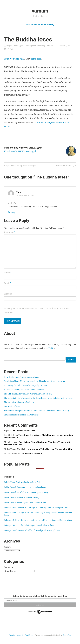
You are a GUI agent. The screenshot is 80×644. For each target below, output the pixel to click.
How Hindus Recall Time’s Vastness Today (22, 377)
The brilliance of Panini (31, 454)
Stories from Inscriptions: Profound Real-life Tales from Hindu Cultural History (37, 411)
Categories (8, 567)
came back (36, 59)
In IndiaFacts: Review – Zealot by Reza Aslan (23, 482)
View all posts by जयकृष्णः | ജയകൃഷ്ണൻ (20, 151)
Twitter (51, 348)
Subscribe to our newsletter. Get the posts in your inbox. (40, 596)
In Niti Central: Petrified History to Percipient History (26, 492)
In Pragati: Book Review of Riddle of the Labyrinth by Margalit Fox (32, 530)
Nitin (18, 192)
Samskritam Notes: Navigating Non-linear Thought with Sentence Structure (35, 381)
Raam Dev (67, 635)
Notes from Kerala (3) (65, 166)
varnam (40, 11)
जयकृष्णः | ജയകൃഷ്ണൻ (15, 46)
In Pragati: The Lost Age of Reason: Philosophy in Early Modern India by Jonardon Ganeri (38, 514)
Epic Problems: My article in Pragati (21, 166)
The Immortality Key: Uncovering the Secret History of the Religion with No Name (38, 398)
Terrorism (50, 46)
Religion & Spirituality (37, 46)
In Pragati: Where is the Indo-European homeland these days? (29, 525)
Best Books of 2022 (12, 406)
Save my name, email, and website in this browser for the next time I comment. (37, 310)
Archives (8, 547)
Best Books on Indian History (40, 25)
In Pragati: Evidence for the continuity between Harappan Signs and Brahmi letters (38, 520)
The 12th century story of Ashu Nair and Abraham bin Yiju (28, 394)
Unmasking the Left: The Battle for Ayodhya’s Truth (25, 385)
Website (8, 294)
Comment (10, 232)
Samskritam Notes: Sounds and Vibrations (21, 415)
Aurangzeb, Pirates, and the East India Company (24, 390)
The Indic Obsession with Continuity (19, 402)
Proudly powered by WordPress (21, 635)
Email (8, 283)
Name (8, 273)
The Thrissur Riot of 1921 (23, 431)
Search (71, 360)
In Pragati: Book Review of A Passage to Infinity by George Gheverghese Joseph (37, 508)
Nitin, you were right (14, 59)
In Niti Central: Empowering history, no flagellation (25, 487)
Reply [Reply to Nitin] (13, 212)
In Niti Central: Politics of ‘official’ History (22, 497)
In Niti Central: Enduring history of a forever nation (25, 502)
